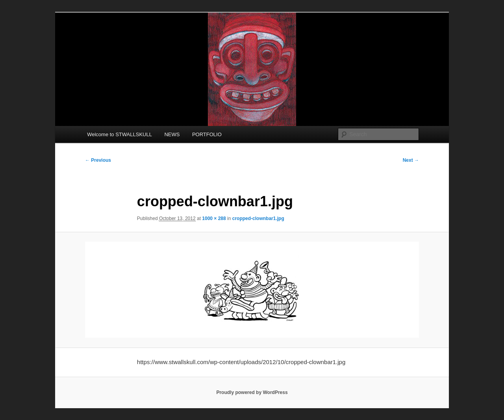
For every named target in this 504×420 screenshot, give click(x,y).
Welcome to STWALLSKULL (120, 134)
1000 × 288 (214, 218)
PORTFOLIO (207, 134)
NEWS (172, 134)
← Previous (98, 160)
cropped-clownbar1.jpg (258, 218)
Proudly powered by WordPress (252, 392)
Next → (411, 160)
